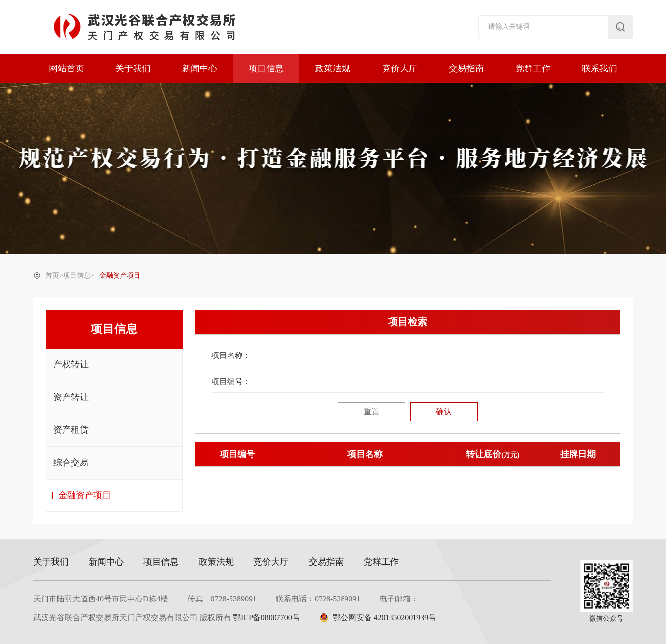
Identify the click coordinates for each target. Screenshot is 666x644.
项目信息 (266, 68)
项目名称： (231, 355)
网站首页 (67, 68)
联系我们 (599, 68)
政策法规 (333, 68)
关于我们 (133, 68)
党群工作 (533, 68)
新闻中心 (200, 68)
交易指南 (466, 68)
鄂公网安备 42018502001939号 (378, 617)
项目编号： (231, 382)
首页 (52, 276)
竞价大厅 (400, 68)
